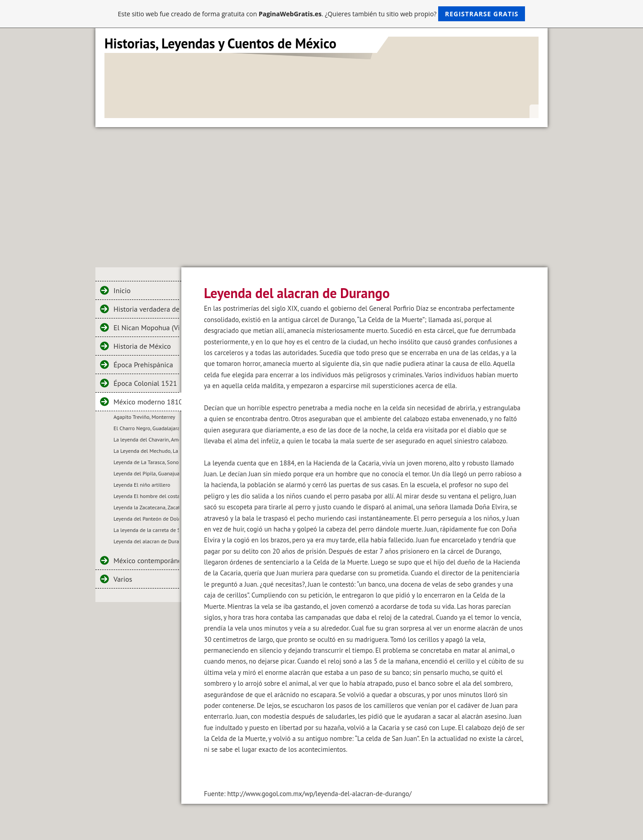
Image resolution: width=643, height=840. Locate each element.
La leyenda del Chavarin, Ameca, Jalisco (146, 439)
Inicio (122, 290)
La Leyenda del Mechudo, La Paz (146, 451)
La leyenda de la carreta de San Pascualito (146, 530)
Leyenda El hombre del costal (146, 496)
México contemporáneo (146, 560)
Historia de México (142, 346)
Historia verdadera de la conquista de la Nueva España (146, 309)
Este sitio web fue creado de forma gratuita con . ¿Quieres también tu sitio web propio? (322, 14)
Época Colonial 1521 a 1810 (146, 383)
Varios (123, 579)
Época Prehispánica (143, 365)
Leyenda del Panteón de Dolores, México (146, 519)
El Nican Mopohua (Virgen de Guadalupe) (146, 327)
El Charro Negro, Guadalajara (146, 428)
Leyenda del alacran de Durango (146, 541)
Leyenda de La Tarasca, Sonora (146, 462)
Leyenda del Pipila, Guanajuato (146, 473)
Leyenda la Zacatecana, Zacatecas (146, 507)
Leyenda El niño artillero (142, 485)
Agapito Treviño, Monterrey (144, 417)
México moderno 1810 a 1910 (147, 402)
